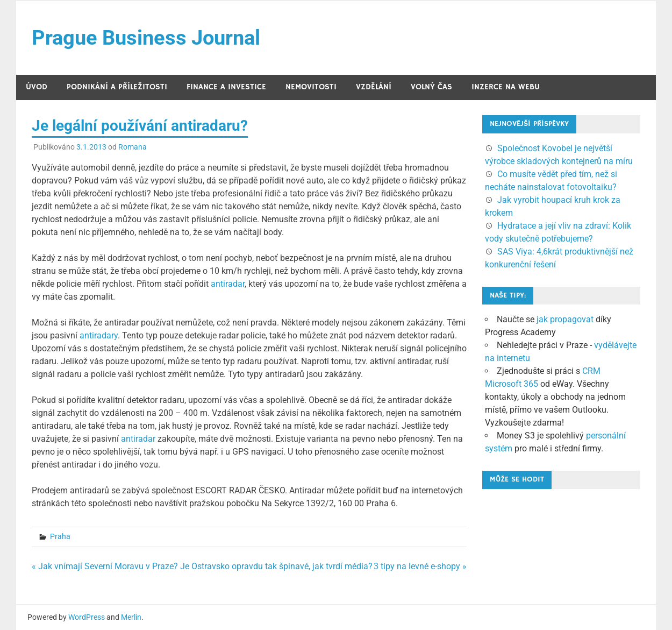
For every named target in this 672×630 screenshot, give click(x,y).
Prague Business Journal (146, 38)
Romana (133, 147)
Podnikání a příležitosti (117, 87)
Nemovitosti (311, 87)
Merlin (131, 617)
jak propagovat (565, 319)
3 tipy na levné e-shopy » (420, 566)
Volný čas (431, 87)
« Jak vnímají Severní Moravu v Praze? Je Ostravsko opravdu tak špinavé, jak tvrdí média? (202, 566)
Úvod (37, 87)
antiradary (99, 335)
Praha (60, 536)
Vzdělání (374, 87)
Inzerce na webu (506, 87)
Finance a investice (226, 87)
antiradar (228, 284)
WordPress (87, 617)
